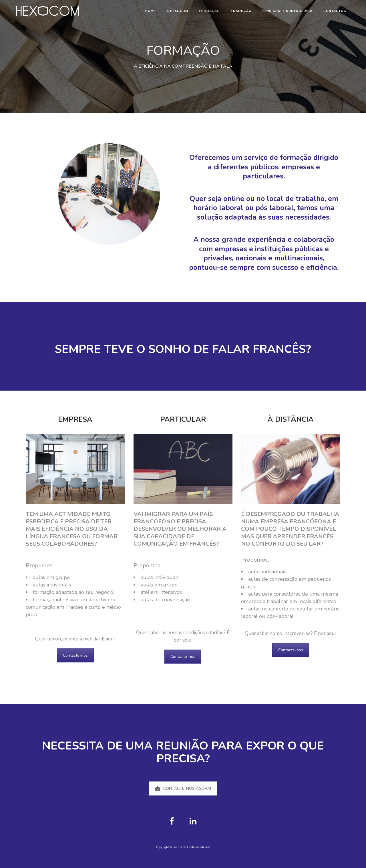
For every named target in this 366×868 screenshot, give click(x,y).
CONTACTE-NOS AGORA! (183, 788)
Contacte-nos (75, 655)
